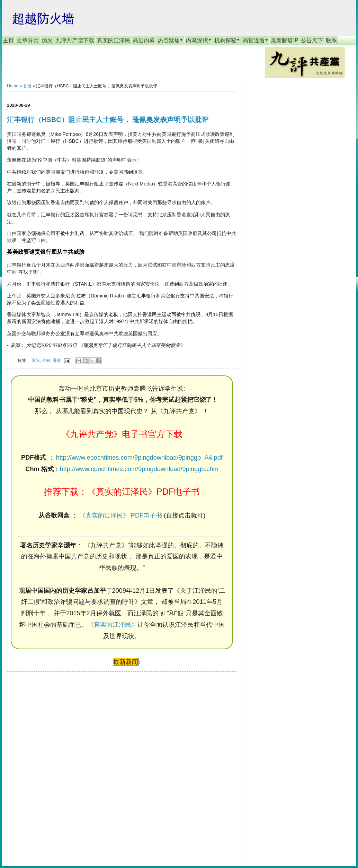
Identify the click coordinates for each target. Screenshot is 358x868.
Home (13, 86)
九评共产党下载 (75, 40)
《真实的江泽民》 (113, 625)
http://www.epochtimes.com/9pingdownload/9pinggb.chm (139, 469)
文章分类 (28, 40)
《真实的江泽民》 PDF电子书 (121, 515)
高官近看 (256, 40)
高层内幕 (144, 40)
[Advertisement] (59, 762)
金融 (46, 360)
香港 (27, 86)
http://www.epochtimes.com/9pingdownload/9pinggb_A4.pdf (139, 458)
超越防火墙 (43, 19)
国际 (36, 360)
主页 (8, 40)
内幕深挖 (199, 40)
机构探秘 (227, 40)
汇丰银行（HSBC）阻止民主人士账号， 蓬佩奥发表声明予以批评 (108, 120)
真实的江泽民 (114, 40)
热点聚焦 (170, 40)
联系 (331, 40)
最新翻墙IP (284, 40)
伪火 (47, 40)
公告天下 (312, 40)
